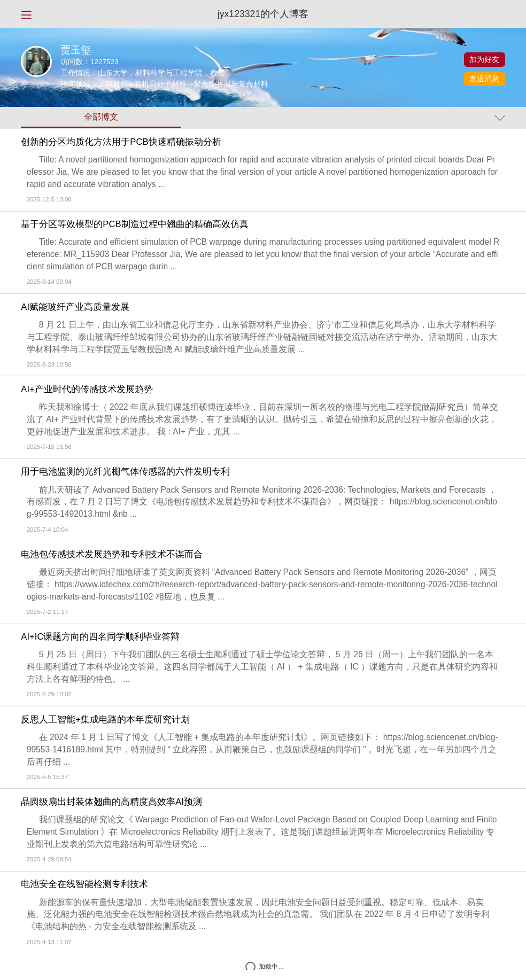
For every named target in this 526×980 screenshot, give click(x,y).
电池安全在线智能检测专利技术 (84, 884)
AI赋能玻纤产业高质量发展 (75, 307)
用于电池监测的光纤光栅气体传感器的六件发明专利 (125, 472)
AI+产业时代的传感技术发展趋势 (87, 390)
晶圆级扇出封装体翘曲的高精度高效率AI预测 (111, 802)
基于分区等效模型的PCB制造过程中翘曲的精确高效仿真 (134, 224)
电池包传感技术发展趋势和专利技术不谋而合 (112, 555)
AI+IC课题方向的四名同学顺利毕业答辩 (100, 637)
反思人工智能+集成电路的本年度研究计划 (105, 720)
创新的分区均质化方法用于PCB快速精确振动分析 (121, 142)
